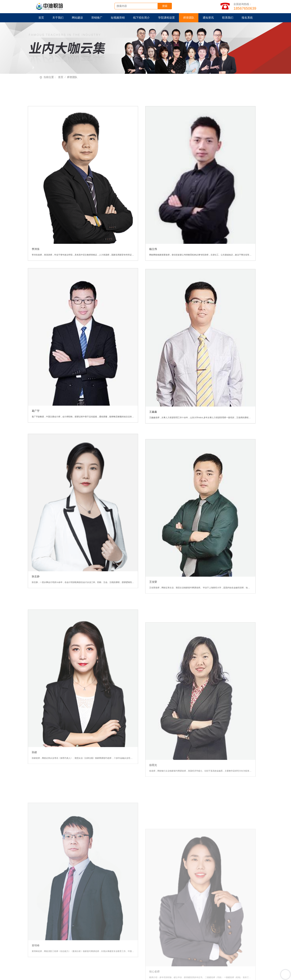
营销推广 (96, 18)
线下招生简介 (141, 18)
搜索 (171, 6)
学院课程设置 (166, 18)
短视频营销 (117, 18)
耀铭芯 (109, 968)
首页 (41, 18)
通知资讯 (208, 18)
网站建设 (77, 18)
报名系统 (247, 18)
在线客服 (167, 943)
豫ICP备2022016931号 (210, 976)
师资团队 (189, 18)
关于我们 (57, 18)
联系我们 (228, 18)
